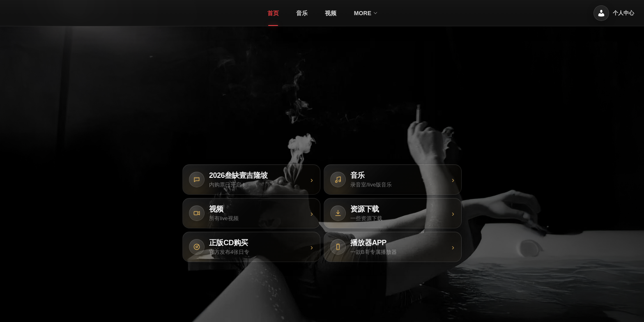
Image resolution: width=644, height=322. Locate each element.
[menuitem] (273, 13)
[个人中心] (614, 13)
